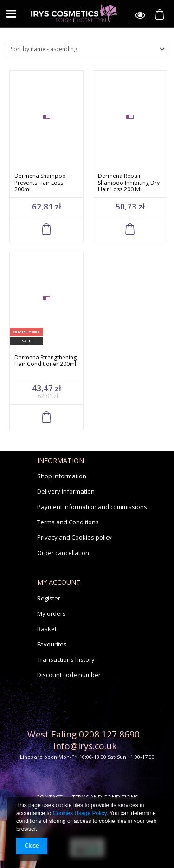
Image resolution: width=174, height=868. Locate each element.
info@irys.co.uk (85, 746)
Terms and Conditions (68, 522)
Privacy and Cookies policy (74, 537)
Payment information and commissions (92, 507)
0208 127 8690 (109, 734)
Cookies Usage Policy (80, 813)
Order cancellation (63, 553)
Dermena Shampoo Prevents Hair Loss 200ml (40, 183)
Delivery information (66, 491)
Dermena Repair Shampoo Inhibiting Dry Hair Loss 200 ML (129, 183)
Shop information (62, 476)
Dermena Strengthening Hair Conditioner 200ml (45, 361)
